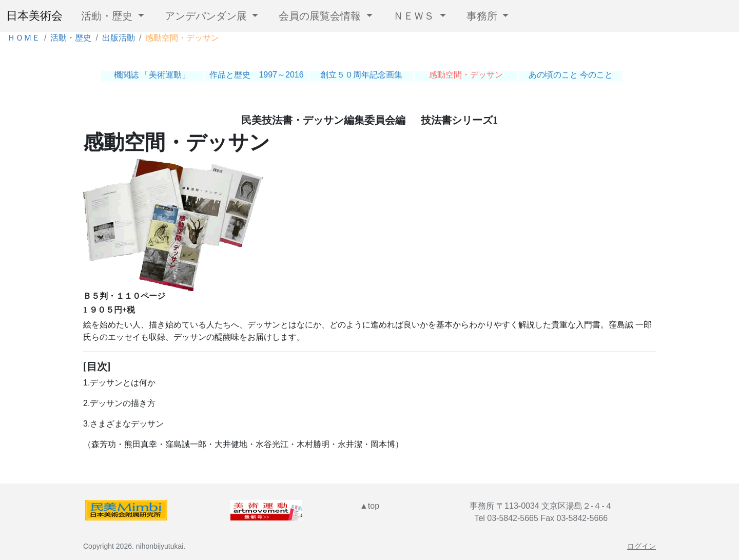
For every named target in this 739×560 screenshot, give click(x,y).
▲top (369, 506)
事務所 (483, 16)
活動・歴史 (108, 16)
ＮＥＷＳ (415, 16)
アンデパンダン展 (207, 16)
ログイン (641, 546)
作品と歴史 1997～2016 (256, 75)
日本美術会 (34, 16)
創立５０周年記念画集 (361, 75)
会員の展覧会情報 (321, 16)
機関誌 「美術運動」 (152, 75)
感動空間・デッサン (466, 75)
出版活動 (119, 38)
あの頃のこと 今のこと (571, 75)
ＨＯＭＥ (24, 38)
